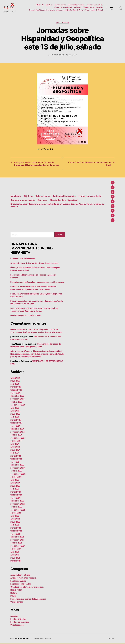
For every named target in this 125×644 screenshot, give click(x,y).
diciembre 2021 (17, 537)
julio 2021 (15, 552)
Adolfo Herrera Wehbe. (20, 352)
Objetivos (49, 5)
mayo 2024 (15, 450)
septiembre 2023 (18, 474)
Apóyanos (78, 8)
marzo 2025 (16, 420)
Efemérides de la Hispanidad (93, 8)
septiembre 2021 (18, 546)
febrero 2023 (16, 495)
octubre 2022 (16, 507)
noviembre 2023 (17, 468)
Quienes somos (60, 5)
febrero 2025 (16, 423)
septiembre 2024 (18, 438)
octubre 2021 (16, 543)
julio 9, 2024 (73, 55)
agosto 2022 (16, 513)
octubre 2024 (16, 435)
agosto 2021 (16, 549)
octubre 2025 (16, 402)
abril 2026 (15, 384)
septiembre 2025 (18, 405)
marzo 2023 (16, 492)
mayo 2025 (15, 414)
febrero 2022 (16, 531)
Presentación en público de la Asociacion (28, 599)
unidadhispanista (58, 55)
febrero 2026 (16, 390)
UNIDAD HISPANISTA (24, 639)
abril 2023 (15, 489)
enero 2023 (15, 498)
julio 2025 (15, 408)
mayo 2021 (15, 558)
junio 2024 (15, 447)
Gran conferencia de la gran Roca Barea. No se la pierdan (35, 264)
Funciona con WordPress (42, 639)
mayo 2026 (15, 381)
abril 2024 (15, 453)
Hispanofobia (16, 590)
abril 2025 (15, 417)
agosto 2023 (16, 477)
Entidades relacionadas (21, 584)
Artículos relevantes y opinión (23, 578)
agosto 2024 (16, 441)
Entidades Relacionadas (76, 5)
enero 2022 (15, 534)
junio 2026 (15, 378)
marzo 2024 (16, 456)
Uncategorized (62, 23)
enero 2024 (15, 462)
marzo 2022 (16, 528)
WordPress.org (17, 625)
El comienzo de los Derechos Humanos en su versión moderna (37, 283)
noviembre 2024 (18, 432)
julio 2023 (15, 480)
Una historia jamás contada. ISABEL (26, 316)
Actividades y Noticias (20, 575)
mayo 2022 (15, 522)
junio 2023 (15, 483)
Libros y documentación (95, 5)
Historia (14, 593)
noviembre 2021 (17, 540)
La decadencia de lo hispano (23, 259)
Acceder (14, 616)
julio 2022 (15, 516)
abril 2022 (15, 525)
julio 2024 (15, 444)
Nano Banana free (18, 330)
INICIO (13, 596)
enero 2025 (15, 426)
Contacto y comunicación (63, 8)
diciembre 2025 (17, 396)
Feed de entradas (18, 619)
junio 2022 (15, 519)
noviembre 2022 (17, 504)
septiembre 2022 (18, 510)
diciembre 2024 (17, 429)
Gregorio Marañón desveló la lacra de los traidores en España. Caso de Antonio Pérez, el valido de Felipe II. (66, 10)
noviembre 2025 (17, 399)
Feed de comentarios (20, 622)
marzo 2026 (16, 387)
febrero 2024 (16, 459)
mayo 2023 (15, 486)
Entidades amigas (18, 581)
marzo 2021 (15, 561)
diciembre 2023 (17, 465)
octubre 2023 (16, 471)
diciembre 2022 (17, 501)
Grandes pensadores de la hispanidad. (27, 587)
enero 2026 (15, 393)
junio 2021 (15, 555)
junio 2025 (15, 411)
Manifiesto (40, 5)
